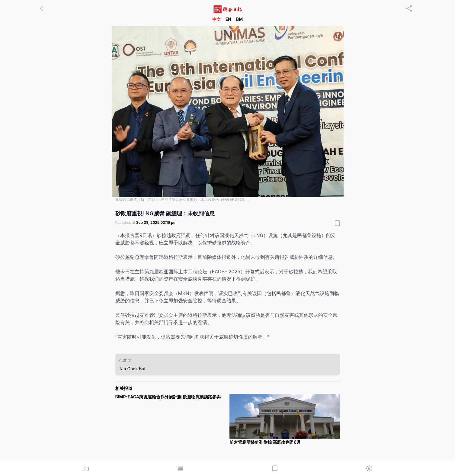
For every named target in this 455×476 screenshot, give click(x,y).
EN (228, 19)
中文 (216, 19)
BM (239, 19)
